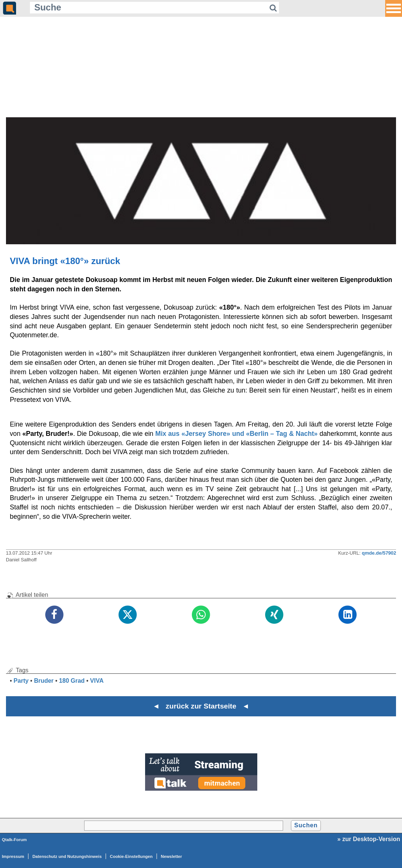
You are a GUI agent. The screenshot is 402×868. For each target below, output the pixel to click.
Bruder (44, 681)
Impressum (13, 856)
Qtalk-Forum (14, 840)
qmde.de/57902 (379, 553)
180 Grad (72, 681)
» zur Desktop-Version (369, 839)
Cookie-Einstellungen (131, 856)
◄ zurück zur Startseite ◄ (201, 706)
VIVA (97, 681)
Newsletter (171, 856)
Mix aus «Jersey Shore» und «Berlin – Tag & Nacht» (236, 434)
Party (21, 681)
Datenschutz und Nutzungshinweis (67, 856)
